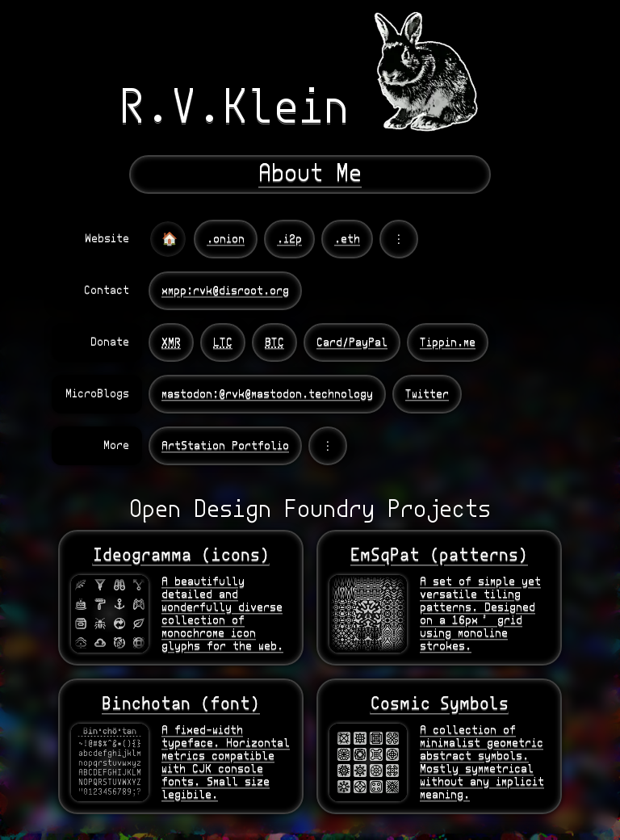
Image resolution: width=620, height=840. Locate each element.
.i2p (289, 239)
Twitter (427, 394)
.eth (347, 239)
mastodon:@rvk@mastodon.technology (267, 394)
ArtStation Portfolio (225, 446)
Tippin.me (448, 342)
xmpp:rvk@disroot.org (225, 291)
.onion (226, 239)
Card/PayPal (352, 342)
